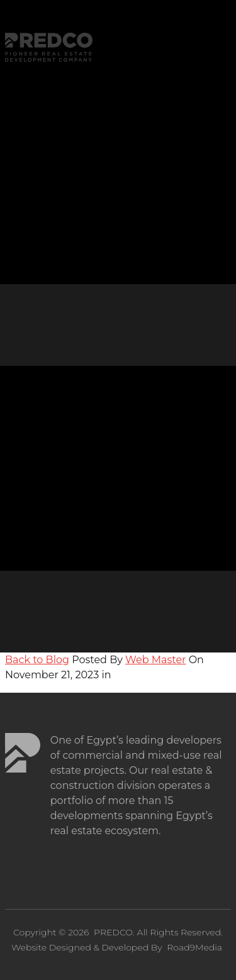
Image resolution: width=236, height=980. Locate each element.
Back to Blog (37, 660)
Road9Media (194, 947)
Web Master (155, 660)
